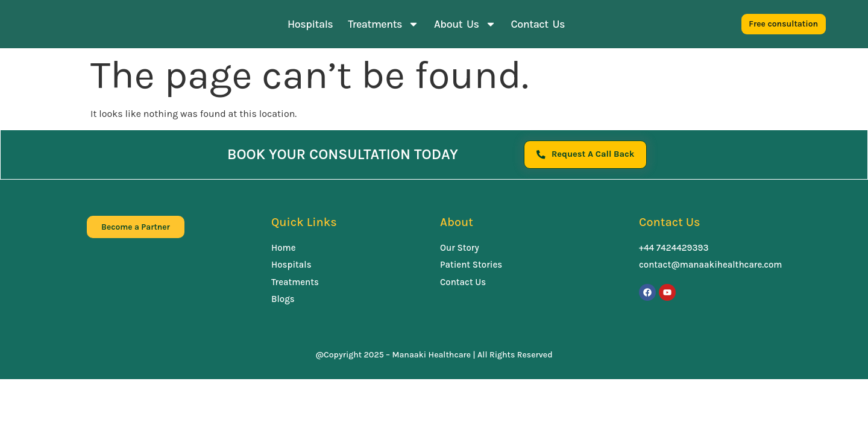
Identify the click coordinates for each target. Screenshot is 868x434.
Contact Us (538, 24)
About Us (465, 24)
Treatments (383, 24)
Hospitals (310, 24)
